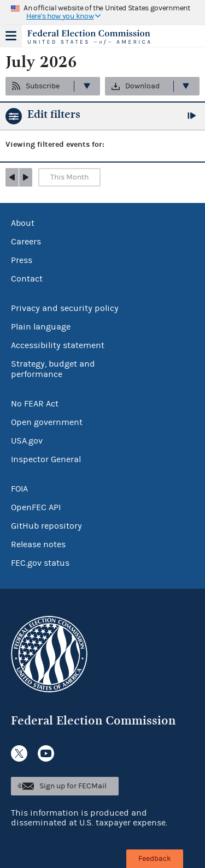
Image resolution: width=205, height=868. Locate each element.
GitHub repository (46, 526)
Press (22, 260)
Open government (47, 422)
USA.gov (27, 441)
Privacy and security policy (65, 308)
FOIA (19, 489)
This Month (69, 177)
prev (12, 177)
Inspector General (46, 459)
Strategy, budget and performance (53, 369)
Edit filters (54, 114)
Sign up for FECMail (73, 786)
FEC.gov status (40, 563)
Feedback (155, 859)
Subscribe (43, 86)
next (26, 177)
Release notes (38, 544)
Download (142, 86)
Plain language (41, 327)
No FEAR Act (35, 404)
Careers (26, 242)
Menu (11, 36)
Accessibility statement (58, 345)
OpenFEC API (36, 507)
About (23, 223)
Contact (27, 279)
